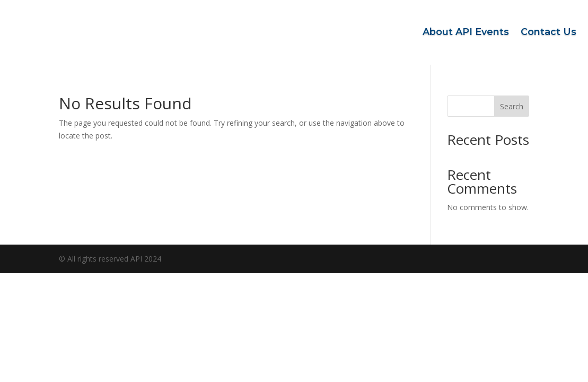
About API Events (466, 32)
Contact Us (548, 32)
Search (512, 106)
